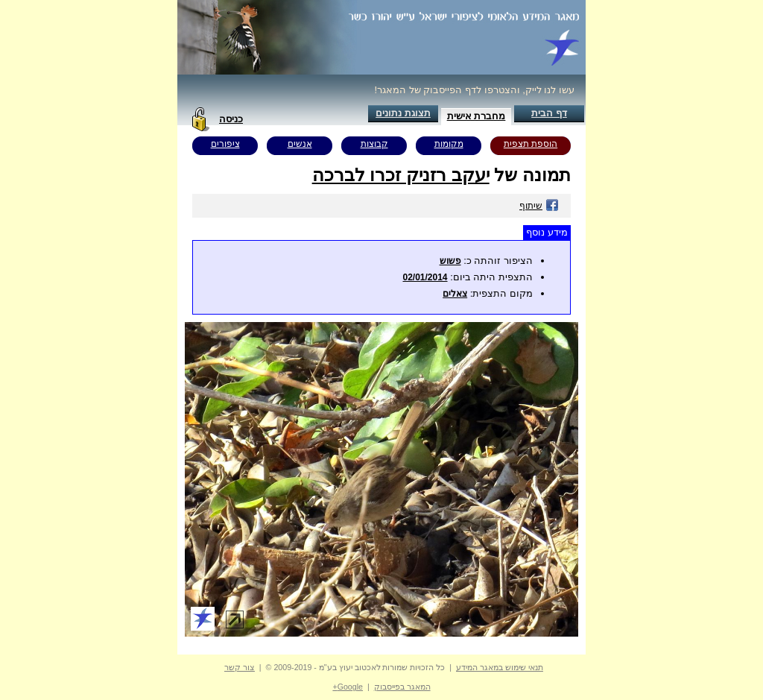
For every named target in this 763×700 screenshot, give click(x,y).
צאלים (455, 294)
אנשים (300, 144)
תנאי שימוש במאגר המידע (500, 667)
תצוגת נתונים (403, 113)
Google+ (348, 687)
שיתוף (539, 206)
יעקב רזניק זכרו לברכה (401, 175)
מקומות (449, 144)
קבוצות (374, 144)
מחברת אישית (477, 116)
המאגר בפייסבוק (402, 687)
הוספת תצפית (531, 144)
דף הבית (549, 113)
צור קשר (240, 667)
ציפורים (225, 144)
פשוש (450, 261)
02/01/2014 (425, 277)
